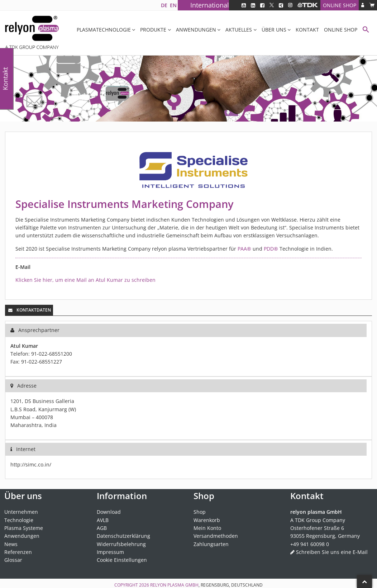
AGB (102, 528)
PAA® (244, 249)
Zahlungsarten (211, 544)
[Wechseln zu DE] (164, 5)
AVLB (103, 520)
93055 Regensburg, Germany (325, 536)
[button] (366, 30)
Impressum (110, 552)
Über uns (274, 30)
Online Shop (340, 5)
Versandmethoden (216, 536)
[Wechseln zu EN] (173, 5)
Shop (200, 512)
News (11, 544)
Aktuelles (239, 30)
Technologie (19, 520)
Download (109, 512)
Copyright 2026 (132, 585)
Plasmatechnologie (104, 30)
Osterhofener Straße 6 (317, 528)
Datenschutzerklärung (123, 536)
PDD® (271, 249)
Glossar (13, 560)
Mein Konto (207, 528)
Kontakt (307, 30)
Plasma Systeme (24, 528)
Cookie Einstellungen (122, 560)
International (210, 5)
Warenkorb (207, 520)
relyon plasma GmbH (174, 585)
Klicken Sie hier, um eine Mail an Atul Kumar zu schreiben (85, 280)
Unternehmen (21, 512)
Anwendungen (196, 30)
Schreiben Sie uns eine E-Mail (332, 552)
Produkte (153, 30)
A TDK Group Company (318, 520)
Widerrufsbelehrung (121, 544)
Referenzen (18, 552)
